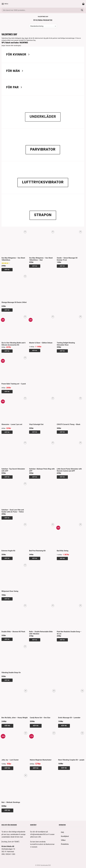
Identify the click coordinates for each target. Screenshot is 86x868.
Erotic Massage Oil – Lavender (69, 718)
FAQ (62, 832)
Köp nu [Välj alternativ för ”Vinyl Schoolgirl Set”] (35, 432)
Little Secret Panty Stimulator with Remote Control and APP (69, 470)
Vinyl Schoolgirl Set (36, 424)
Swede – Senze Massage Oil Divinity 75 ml (67, 259)
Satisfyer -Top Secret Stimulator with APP (13, 470)
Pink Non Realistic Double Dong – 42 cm (69, 633)
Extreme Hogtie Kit (8, 551)
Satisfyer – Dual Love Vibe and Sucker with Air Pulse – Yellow (13, 511)
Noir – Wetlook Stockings (11, 802)
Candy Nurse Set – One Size (40, 718)
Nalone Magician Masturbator (41, 760)
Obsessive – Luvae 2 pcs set (12, 424)
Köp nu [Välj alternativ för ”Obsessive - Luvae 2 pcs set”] (7, 432)
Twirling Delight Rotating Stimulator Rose (66, 344)
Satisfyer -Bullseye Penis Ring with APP (42, 470)
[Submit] (82, 10)
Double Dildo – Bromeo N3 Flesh (13, 632)
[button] (5, 4)
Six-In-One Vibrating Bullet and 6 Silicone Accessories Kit (13, 344)
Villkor (63, 840)
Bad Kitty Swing (63, 551)
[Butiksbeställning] (43, 26)
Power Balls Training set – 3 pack (14, 384)
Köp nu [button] (7, 270)
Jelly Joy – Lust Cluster (10, 760)
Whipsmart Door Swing (10, 591)
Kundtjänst (65, 836)
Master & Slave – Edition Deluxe (41, 343)
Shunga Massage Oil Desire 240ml (14, 302)
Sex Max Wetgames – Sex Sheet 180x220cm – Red (41, 259)
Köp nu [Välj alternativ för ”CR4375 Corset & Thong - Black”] (62, 432)
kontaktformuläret (37, 844)
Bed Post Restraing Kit (37, 551)
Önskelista (65, 844)
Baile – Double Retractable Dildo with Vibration (41, 633)
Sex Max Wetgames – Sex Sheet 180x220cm (13, 259)
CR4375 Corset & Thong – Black (69, 424)
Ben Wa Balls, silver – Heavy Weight (15, 718)
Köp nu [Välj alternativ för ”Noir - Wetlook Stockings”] (7, 810)
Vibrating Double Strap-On (11, 673)
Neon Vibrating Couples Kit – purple (71, 760)
